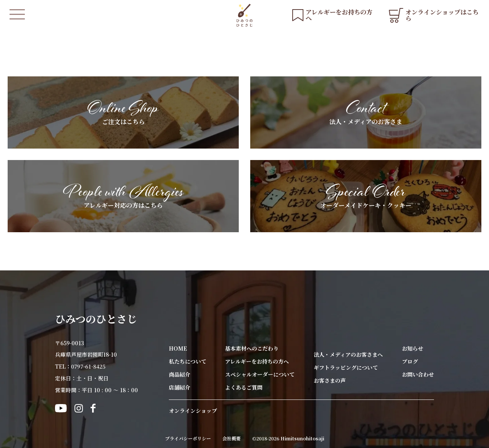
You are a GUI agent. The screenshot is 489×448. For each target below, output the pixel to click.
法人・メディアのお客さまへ (348, 354)
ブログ (410, 361)
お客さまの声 (330, 380)
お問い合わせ (418, 374)
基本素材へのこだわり (252, 348)
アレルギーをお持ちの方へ (257, 361)
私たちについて (188, 361)
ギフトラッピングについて (346, 367)
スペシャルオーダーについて (260, 374)
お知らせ (413, 348)
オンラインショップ (193, 411)
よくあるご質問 (244, 387)
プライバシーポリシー (188, 438)
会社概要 (232, 438)
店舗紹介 (180, 387)
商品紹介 (180, 374)
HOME (178, 348)
